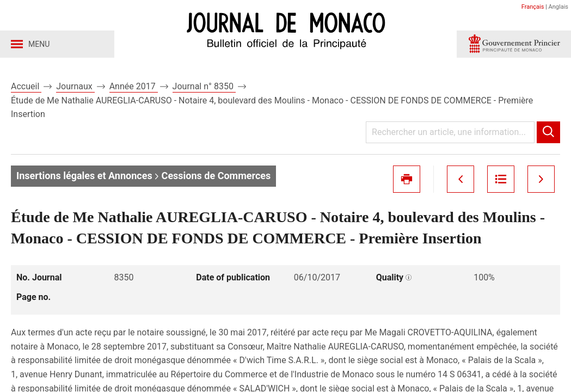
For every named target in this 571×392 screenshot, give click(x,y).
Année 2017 (134, 86)
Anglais (558, 7)
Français (533, 7)
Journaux (75, 86)
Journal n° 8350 (204, 86)
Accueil (26, 86)
